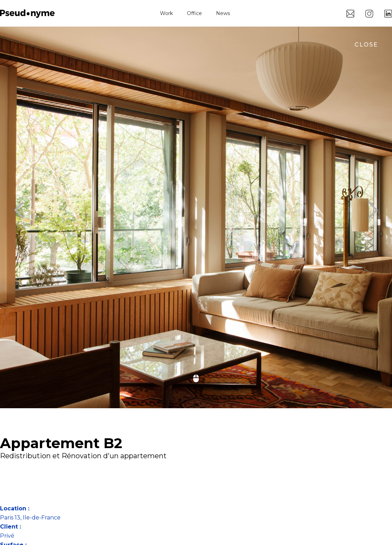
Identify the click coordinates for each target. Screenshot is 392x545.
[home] (27, 13)
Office (194, 13)
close (366, 45)
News (223, 13)
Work (166, 13)
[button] (14, 210)
